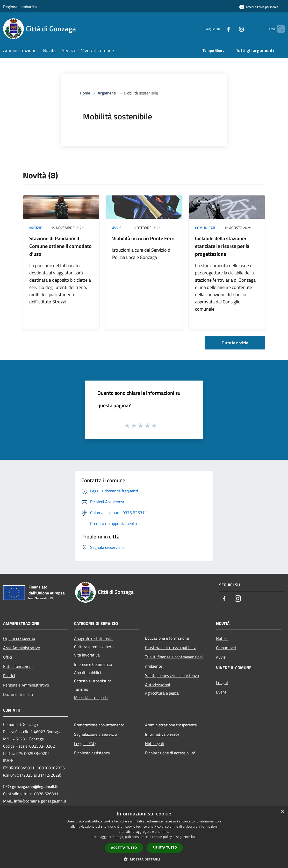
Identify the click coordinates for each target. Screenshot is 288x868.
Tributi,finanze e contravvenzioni (174, 657)
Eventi (222, 692)
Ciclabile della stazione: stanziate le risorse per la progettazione (222, 246)
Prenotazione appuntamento (99, 725)
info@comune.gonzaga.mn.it (40, 801)
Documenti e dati (18, 694)
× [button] (282, 812)
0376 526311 (46, 794)
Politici (9, 676)
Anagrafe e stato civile (94, 638)
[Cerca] (279, 29)
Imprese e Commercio (93, 664)
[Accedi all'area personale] (259, 7)
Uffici (8, 657)
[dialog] (144, 837)
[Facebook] (220, 29)
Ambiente (154, 666)
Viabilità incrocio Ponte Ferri (143, 238)
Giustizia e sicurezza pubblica (171, 647)
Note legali (154, 743)
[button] (144, 859)
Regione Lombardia (20, 7)
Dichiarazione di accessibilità (170, 753)
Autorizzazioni (158, 685)
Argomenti (107, 93)
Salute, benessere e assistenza (172, 675)
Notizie (36, 228)
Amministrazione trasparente (171, 725)
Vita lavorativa (87, 655)
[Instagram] (233, 29)
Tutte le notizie (235, 343)
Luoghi (222, 683)
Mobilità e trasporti (91, 697)
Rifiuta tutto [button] (165, 847)
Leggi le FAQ (85, 743)
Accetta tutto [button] (124, 848)
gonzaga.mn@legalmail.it (35, 786)
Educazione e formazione (167, 638)
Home (85, 93)
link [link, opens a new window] (194, 837)
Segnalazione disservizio (95, 734)
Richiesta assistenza (92, 753)
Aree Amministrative (21, 648)
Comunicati (205, 228)
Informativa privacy (162, 734)
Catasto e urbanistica (93, 681)
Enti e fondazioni (18, 666)
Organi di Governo (19, 638)
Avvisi (117, 228)
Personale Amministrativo (26, 685)
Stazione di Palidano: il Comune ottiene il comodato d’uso (60, 246)
